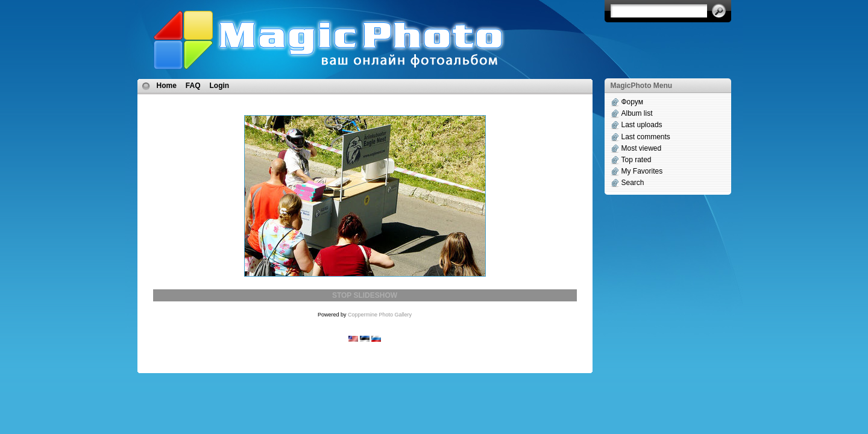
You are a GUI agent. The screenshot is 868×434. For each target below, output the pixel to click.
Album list (637, 113)
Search (633, 183)
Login (220, 86)
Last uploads (642, 125)
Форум (632, 102)
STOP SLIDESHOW (365, 295)
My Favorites (642, 171)
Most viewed (642, 148)
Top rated (637, 160)
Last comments (646, 137)
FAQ (193, 86)
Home (167, 86)
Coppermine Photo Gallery (380, 315)
